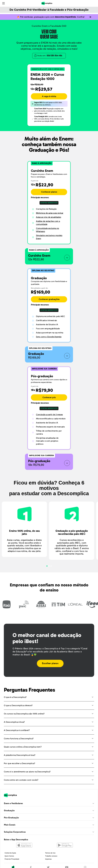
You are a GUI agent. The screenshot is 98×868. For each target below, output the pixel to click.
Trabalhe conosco (51, 856)
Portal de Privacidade (12, 859)
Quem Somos (9, 856)
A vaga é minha (49, 96)
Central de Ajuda (10, 853)
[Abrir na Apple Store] (24, 845)
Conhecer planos (49, 192)
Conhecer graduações (49, 299)
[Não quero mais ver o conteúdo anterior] (90, 17)
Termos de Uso (50, 853)
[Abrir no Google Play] (65, 845)
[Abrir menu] (4, 3)
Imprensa (48, 859)
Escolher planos (50, 663)
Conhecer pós (49, 398)
